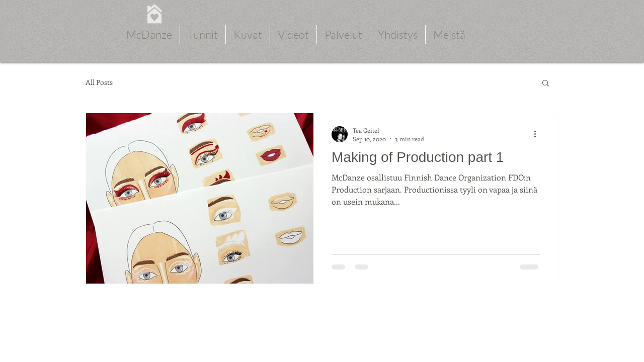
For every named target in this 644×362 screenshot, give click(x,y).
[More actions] (538, 134)
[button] (546, 84)
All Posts (99, 82)
